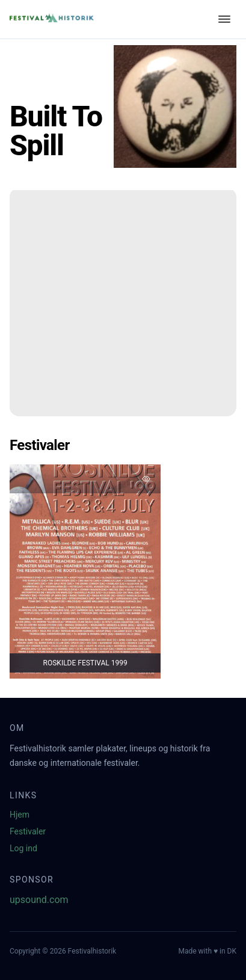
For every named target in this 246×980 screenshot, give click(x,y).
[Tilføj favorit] (146, 479)
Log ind (23, 848)
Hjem (20, 815)
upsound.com (39, 900)
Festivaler (28, 831)
